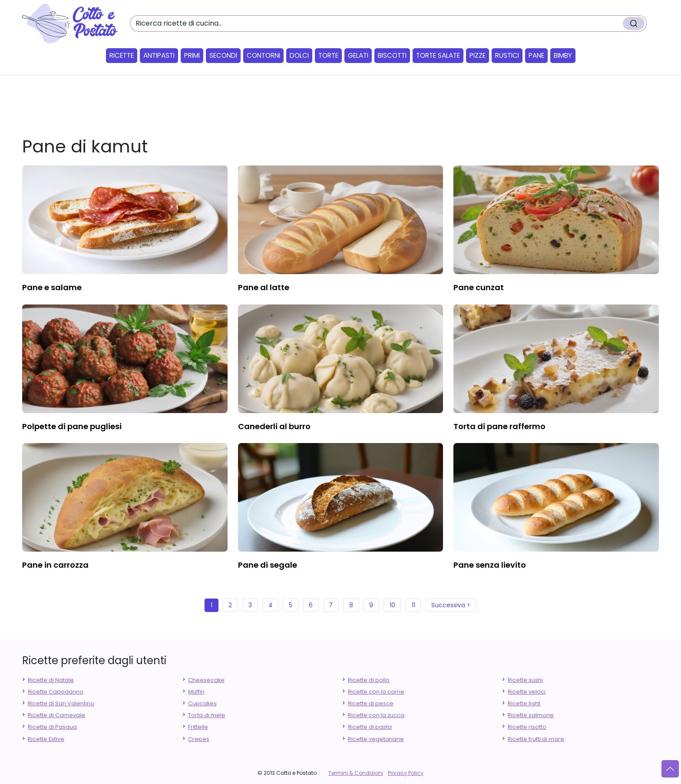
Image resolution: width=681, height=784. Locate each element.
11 (413, 605)
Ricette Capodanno (56, 692)
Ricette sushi (525, 680)
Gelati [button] (358, 55)
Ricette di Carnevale (56, 715)
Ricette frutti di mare (536, 739)
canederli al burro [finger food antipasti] (274, 426)
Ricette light (524, 703)
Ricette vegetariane (376, 739)
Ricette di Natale (51, 680)
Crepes (199, 739)
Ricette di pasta (370, 727)
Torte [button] (328, 55)
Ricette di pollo (369, 680)
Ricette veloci (527, 692)
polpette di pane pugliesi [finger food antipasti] (72, 426)
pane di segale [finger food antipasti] (268, 565)
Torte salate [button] (438, 55)
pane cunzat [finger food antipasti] (479, 287)
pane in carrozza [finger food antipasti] (55, 565)
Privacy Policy (406, 773)
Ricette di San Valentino (61, 703)
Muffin (196, 692)
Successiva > (451, 605)
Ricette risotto (527, 727)
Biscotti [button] (392, 55)
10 (392, 605)
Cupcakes (202, 703)
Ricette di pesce (371, 703)
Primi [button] (192, 55)
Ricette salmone (531, 715)
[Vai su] (670, 769)
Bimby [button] (563, 55)
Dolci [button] (299, 55)
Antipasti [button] (159, 55)
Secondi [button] (223, 55)
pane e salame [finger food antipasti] (52, 287)
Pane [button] (536, 55)
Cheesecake (206, 680)
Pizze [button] (478, 55)
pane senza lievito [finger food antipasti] (490, 565)
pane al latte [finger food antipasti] (264, 287)
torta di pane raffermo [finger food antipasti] (499, 426)
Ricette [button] (122, 55)
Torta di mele (207, 715)
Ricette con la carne (376, 692)
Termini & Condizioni (356, 773)
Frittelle (198, 727)
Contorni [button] (263, 55)
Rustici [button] (507, 55)
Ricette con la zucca (376, 715)
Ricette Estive (46, 739)
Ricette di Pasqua (52, 727)
